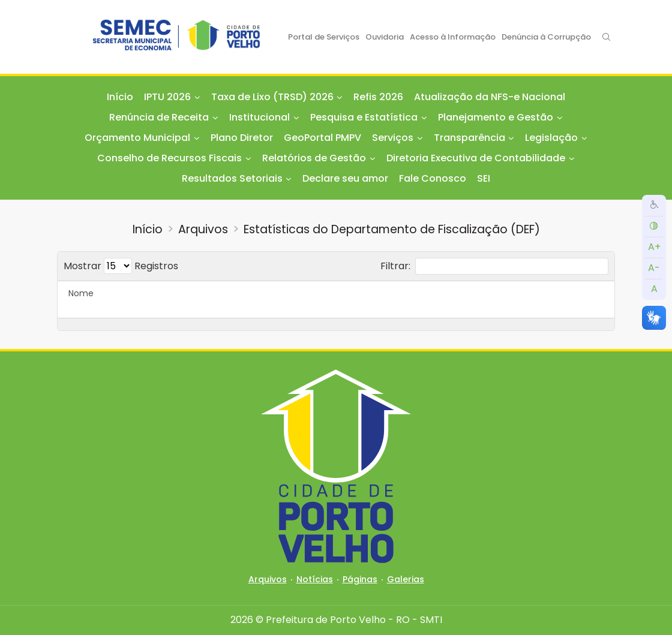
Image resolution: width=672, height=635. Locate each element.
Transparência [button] (469, 138)
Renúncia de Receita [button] (159, 117)
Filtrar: (494, 266)
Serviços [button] (393, 138)
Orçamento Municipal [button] (137, 138)
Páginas (360, 579)
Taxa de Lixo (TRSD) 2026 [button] (272, 97)
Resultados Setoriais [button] (232, 178)
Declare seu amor (345, 178)
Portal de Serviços (324, 37)
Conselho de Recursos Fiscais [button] (169, 158)
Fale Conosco (433, 178)
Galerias (406, 579)
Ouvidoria (385, 37)
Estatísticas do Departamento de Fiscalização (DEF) (392, 229)
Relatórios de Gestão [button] (314, 158)
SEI (484, 178)
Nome (81, 293)
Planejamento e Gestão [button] (496, 117)
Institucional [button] (259, 117)
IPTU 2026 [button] (167, 97)
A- (654, 268)
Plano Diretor (242, 138)
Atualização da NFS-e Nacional (490, 97)
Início (120, 97)
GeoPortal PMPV (322, 138)
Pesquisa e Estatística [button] (364, 117)
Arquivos (203, 229)
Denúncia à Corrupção (546, 37)
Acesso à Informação (453, 37)
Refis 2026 (378, 97)
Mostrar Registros (121, 266)
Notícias (315, 579)
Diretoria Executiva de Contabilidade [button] (476, 158)
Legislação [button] (551, 138)
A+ (654, 247)
